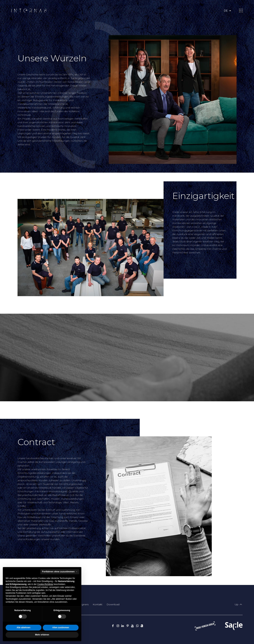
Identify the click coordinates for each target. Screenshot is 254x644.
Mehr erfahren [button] (42, 635)
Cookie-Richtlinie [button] (45, 584)
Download (113, 604)
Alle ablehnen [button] (23, 628)
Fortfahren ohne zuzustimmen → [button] (60, 572)
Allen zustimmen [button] (61, 628)
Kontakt (98, 604)
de (228, 11)
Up (239, 604)
